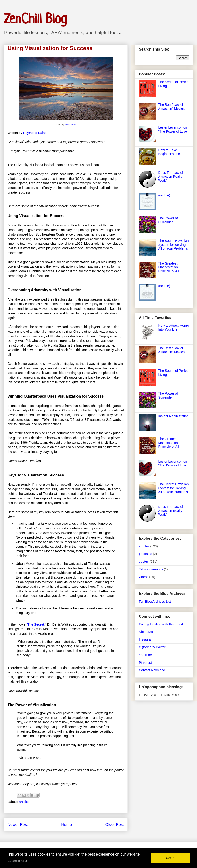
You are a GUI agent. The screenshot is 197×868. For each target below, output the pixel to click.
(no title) (164, 195)
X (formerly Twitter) (153, 647)
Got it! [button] (171, 858)
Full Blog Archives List (155, 602)
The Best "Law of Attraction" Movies (171, 107)
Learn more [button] (17, 861)
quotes (144, 561)
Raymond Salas (35, 133)
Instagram (146, 639)
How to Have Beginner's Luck (170, 152)
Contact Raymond (152, 670)
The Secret (36, 624)
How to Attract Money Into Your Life (174, 327)
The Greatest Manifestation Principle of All (169, 267)
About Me (146, 632)
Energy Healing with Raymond (161, 624)
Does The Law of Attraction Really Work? (171, 177)
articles (24, 802)
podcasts (145, 554)
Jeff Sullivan (70, 125)
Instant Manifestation (173, 416)
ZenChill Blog (35, 20)
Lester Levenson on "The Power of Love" (173, 129)
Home (66, 825)
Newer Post (18, 825)
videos (144, 577)
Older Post (115, 825)
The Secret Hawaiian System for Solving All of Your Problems (174, 245)
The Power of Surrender (168, 220)
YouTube (145, 655)
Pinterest (145, 663)
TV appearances (151, 569)
